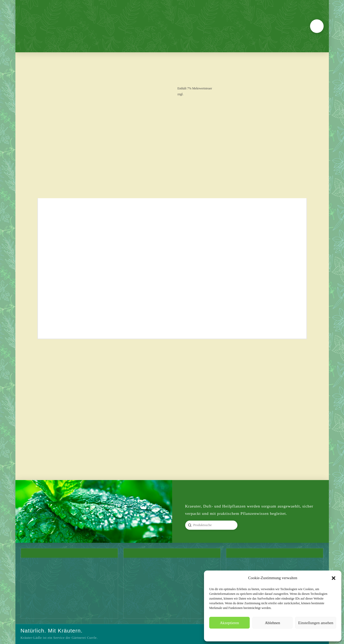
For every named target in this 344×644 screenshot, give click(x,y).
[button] (334, 578)
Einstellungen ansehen (316, 623)
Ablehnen (272, 623)
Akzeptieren (229, 623)
